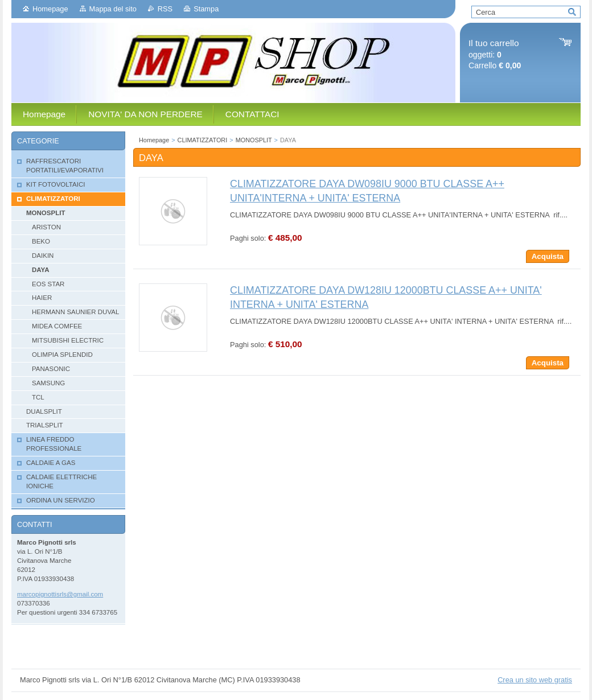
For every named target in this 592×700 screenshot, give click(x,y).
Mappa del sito (113, 9)
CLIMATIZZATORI (203, 140)
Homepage (50, 9)
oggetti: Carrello (495, 54)
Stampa (206, 9)
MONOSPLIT (254, 140)
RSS (165, 9)
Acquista (548, 256)
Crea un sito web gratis (535, 680)
